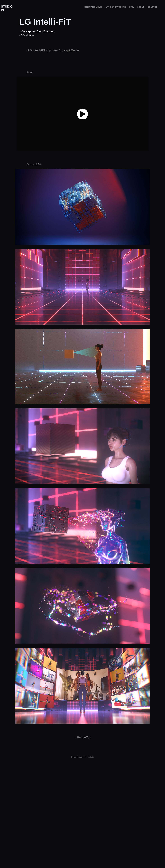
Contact (152, 7)
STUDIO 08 (7, 8)
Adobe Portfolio (87, 774)
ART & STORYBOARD (116, 7)
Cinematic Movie (93, 7)
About (141, 7)
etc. (131, 7)
